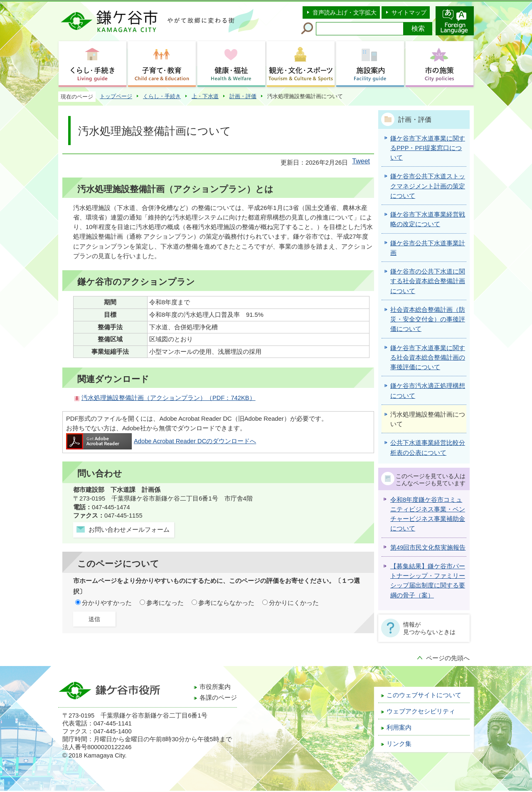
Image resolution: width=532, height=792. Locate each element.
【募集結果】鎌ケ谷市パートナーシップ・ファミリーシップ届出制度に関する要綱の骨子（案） (428, 581)
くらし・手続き (162, 96)
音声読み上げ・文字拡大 (345, 12)
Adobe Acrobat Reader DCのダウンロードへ (161, 441)
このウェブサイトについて (424, 695)
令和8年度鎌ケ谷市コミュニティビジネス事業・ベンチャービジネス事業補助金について (428, 514)
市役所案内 (215, 687)
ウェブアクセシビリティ (421, 711)
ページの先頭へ (448, 658)
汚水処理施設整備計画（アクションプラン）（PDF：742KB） (169, 398)
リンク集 (399, 744)
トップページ (116, 96)
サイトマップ (409, 12)
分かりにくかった (294, 603)
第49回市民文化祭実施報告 (428, 548)
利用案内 (399, 728)
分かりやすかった (107, 603)
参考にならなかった (226, 603)
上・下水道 (205, 96)
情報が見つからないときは (429, 628)
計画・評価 (243, 96)
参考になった (165, 603)
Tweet (361, 161)
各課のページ (218, 698)
